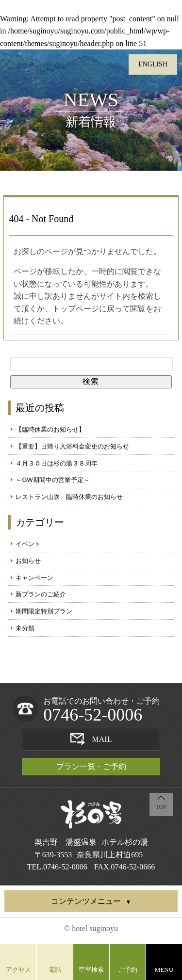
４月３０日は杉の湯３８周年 (57, 463)
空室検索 (91, 970)
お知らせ (28, 561)
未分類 (25, 628)
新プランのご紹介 (41, 594)
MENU (164, 970)
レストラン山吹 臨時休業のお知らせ (69, 497)
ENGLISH (153, 64)
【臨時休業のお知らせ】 (50, 429)
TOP (161, 807)
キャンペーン (34, 578)
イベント (28, 544)
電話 (55, 970)
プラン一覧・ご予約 (91, 766)
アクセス (18, 970)
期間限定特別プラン (44, 611)
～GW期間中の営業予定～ (52, 480)
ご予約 (128, 970)
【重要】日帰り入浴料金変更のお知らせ (72, 446)
